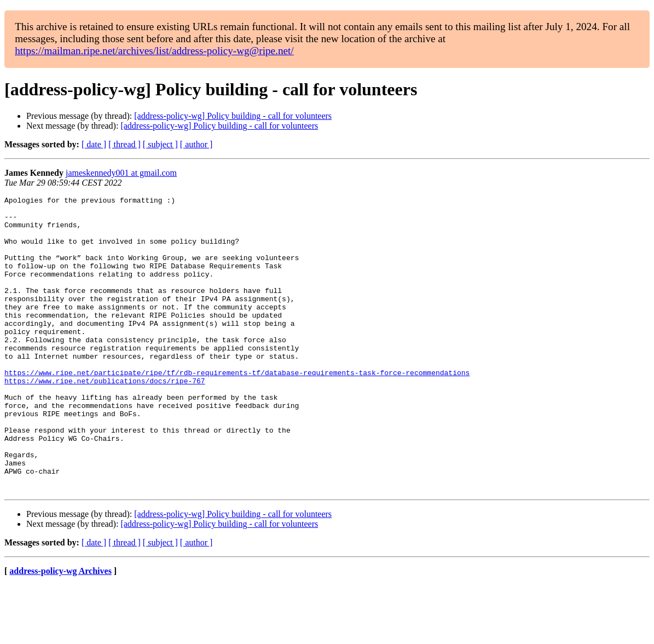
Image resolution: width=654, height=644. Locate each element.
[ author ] (196, 144)
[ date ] (94, 144)
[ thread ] (125, 144)
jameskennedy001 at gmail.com (121, 173)
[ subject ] (160, 144)
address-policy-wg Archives (60, 630)
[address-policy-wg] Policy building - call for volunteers (233, 116)
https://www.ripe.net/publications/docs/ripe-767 (105, 418)
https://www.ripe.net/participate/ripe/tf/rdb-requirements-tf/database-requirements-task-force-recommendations (237, 409)
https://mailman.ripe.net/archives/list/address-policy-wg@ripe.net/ (154, 51)
